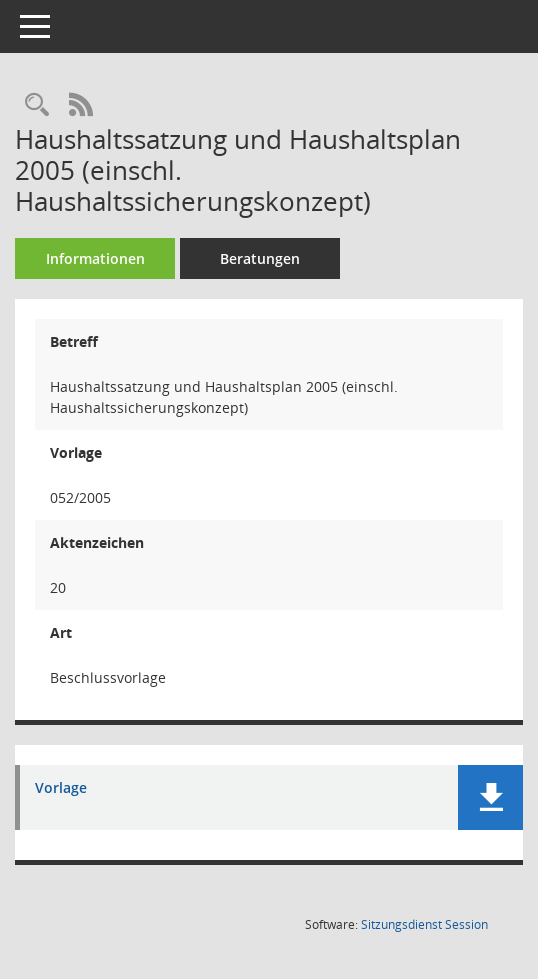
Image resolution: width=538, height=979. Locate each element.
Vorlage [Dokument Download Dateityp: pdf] (61, 788)
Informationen (95, 258)
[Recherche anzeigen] (37, 105)
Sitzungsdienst (424, 924)
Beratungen (260, 258)
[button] (490, 797)
